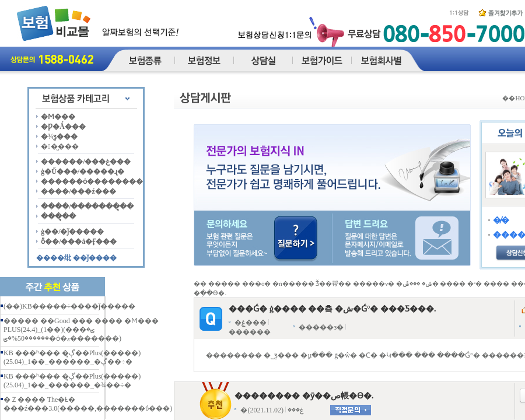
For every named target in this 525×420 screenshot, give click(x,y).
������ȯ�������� (92, 181)
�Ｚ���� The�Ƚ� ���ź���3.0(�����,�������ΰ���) (88, 404)
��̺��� (60, 146)
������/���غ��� (86, 162)
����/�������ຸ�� (87, 206)
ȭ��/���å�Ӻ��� (79, 242)
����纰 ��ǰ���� (76, 258)
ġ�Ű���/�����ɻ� (83, 171)
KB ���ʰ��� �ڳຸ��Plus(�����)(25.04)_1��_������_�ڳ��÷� (72, 357)
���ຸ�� (58, 216)
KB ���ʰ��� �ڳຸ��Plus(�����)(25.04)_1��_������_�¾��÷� (72, 381)
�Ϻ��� (58, 117)
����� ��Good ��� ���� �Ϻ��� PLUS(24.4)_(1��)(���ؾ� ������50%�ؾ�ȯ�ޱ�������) (81, 330)
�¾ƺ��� (59, 136)
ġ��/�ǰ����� (72, 232)
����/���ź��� (78, 191)
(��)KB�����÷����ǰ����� (69, 306)
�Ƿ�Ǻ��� (63, 127)
